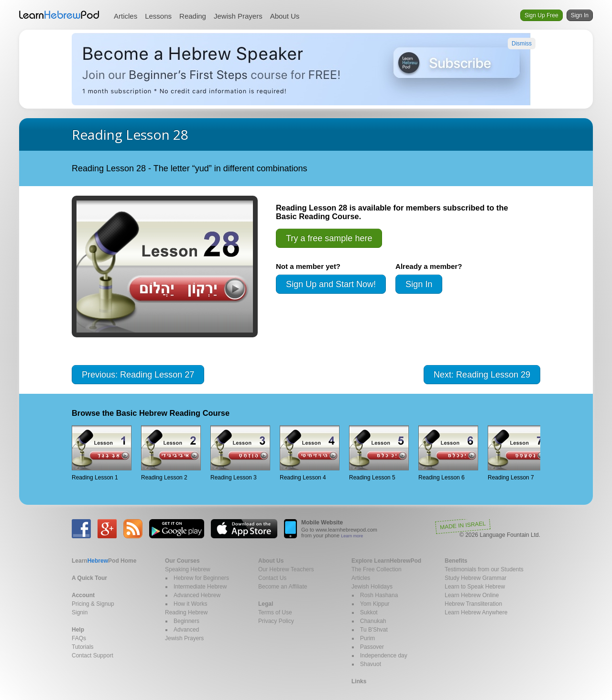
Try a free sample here (329, 238)
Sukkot (369, 612)
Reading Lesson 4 (310, 453)
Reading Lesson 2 (171, 453)
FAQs (79, 638)
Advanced (186, 630)
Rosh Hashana (379, 595)
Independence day (384, 656)
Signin (80, 612)
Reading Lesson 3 (240, 453)
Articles (126, 16)
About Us (285, 16)
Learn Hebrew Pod (59, 15)
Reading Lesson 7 (518, 453)
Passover (372, 647)
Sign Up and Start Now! (331, 284)
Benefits (456, 561)
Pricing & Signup (93, 604)
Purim (367, 638)
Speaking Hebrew (188, 569)
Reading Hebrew (186, 612)
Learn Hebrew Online (472, 595)
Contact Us (272, 578)
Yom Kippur (375, 604)
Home (104, 561)
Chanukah (373, 621)
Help (78, 630)
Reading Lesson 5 (379, 453)
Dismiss (522, 44)
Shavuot (371, 664)
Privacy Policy (276, 621)
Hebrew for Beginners (201, 578)
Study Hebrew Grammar (475, 578)
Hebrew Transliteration (473, 604)
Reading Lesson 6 (448, 453)
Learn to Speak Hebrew (475, 587)
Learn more (352, 536)
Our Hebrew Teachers (286, 569)
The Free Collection (377, 569)
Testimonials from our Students (484, 569)
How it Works (190, 604)
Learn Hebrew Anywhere (476, 612)
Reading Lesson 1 (102, 453)
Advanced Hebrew (197, 595)
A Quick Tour (89, 578)
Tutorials (83, 647)
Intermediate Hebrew (200, 587)
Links (359, 681)
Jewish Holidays (372, 587)
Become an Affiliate (283, 587)
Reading (193, 16)
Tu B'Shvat (374, 630)
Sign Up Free (541, 15)
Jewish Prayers (238, 16)
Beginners (186, 621)
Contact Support (93, 656)
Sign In (580, 15)
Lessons (158, 16)
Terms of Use (275, 612)
